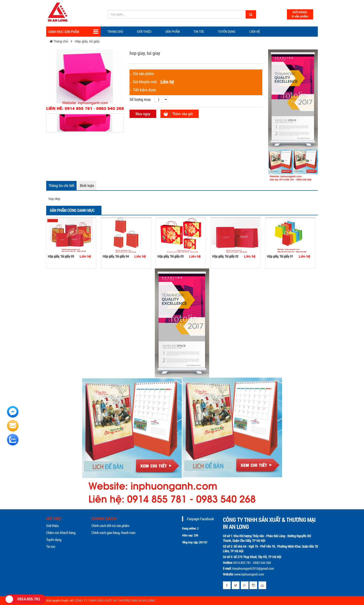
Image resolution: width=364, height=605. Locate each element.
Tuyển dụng (227, 31)
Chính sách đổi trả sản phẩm (110, 526)
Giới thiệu (144, 31)
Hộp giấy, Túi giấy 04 (116, 256)
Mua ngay (143, 114)
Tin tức (51, 546)
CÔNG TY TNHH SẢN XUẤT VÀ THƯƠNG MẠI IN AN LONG (115, 600)
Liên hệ (255, 31)
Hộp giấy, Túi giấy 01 (280, 256)
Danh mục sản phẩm (73, 32)
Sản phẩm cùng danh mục (72, 210)
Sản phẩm (172, 31)
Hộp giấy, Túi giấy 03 (171, 256)
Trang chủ (115, 31)
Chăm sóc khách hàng (61, 533)
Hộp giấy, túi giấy (87, 41)
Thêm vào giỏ (182, 114)
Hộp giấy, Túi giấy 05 (61, 256)
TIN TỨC (199, 31)
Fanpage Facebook (200, 519)
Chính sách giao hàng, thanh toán (113, 533)
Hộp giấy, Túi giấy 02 (225, 256)
